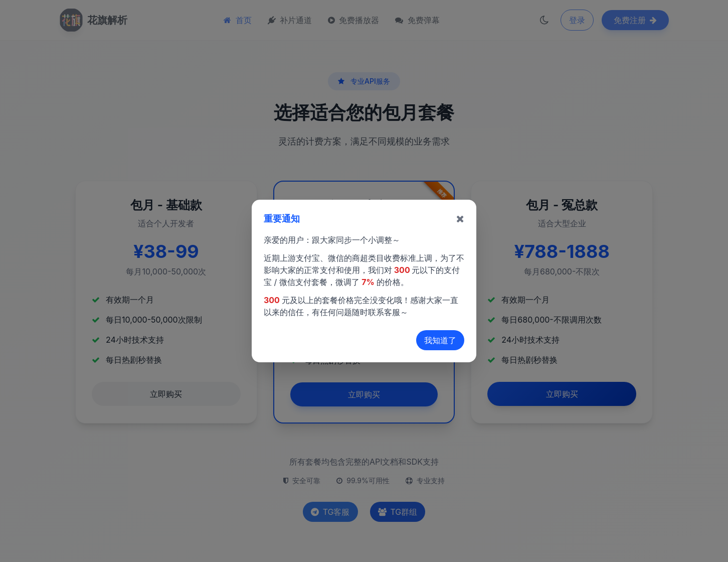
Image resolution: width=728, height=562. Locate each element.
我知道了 (440, 340)
